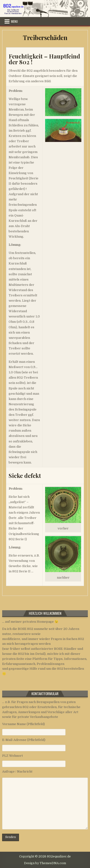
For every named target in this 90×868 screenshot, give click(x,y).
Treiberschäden (45, 38)
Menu (14, 21)
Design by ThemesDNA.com (45, 863)
